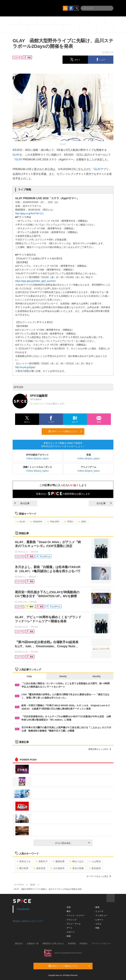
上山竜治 (95, 861)
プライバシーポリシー (101, 944)
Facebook (23, 909)
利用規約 (84, 944)
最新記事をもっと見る (100, 749)
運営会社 (19, 944)
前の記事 (22, 503)
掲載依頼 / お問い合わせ (53, 944)
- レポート (99, 920)
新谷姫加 (95, 868)
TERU (69, 522)
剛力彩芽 (23, 868)
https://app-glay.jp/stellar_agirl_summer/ (36, 281)
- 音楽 (68, 907)
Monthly (97, 676)
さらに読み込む (72, 843)
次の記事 (104, 503)
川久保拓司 (58, 868)
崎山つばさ (77, 861)
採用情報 (72, 944)
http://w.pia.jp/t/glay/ (25, 367)
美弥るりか (24, 861)
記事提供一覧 (33, 944)
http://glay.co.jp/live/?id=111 (29, 213)
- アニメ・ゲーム (73, 924)
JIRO (82, 522)
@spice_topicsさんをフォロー (28, 921)
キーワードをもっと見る (99, 876)
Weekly (63, 676)
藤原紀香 (59, 861)
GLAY (16, 155)
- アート (69, 928)
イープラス (19, 885)
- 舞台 (68, 911)
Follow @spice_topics (38, 458)
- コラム (98, 924)
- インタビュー (101, 915)
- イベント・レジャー (75, 915)
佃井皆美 (39, 868)
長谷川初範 (77, 868)
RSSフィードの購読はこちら (65, 431)
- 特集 (97, 928)
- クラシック (71, 920)
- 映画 (68, 936)
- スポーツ (70, 932)
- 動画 (97, 907)
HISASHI (36, 522)
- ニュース (99, 911)
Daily (29, 676)
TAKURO (53, 522)
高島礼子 (42, 861)
